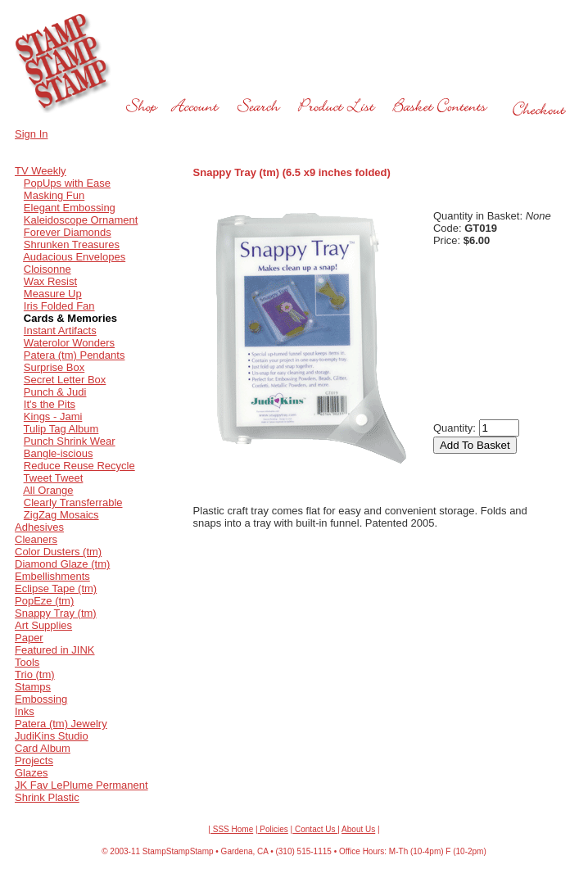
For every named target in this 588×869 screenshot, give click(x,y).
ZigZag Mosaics (61, 515)
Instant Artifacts (60, 330)
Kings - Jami (53, 416)
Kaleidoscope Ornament (81, 220)
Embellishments (52, 576)
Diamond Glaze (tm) (62, 564)
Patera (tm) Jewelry (61, 724)
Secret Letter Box (65, 380)
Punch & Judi (55, 392)
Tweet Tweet (54, 478)
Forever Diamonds (68, 232)
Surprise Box (54, 367)
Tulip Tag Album (61, 429)
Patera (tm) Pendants (75, 355)
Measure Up (53, 294)
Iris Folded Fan (59, 306)
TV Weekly (41, 171)
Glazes (31, 773)
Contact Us (315, 829)
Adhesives (39, 527)
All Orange (48, 490)
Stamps (33, 687)
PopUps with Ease (67, 183)
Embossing (41, 699)
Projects (34, 760)
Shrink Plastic (47, 797)
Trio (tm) (35, 674)
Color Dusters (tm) (58, 552)
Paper (29, 638)
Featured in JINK (55, 650)
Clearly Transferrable (73, 502)
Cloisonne (47, 269)
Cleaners (36, 539)
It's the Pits (50, 404)
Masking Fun (54, 195)
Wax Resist (50, 281)
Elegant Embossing (70, 208)
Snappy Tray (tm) (56, 613)
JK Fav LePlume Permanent (81, 785)
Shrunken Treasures (72, 244)
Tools (27, 662)
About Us (358, 829)
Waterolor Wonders (69, 343)
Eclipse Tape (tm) (56, 588)
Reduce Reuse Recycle (79, 466)
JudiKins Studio (52, 736)
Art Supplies (43, 625)
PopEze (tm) (44, 601)
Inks (25, 711)
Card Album (43, 748)
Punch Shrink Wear (70, 441)
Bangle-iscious (59, 453)
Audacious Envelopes (74, 257)
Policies (273, 829)
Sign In (31, 134)
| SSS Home (231, 829)
